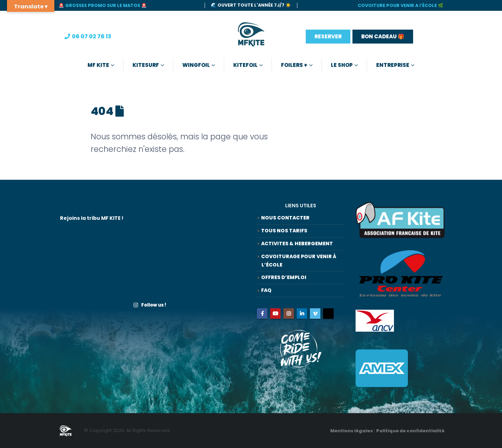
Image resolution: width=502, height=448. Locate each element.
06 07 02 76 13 (92, 36)
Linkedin (302, 317)
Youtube (275, 317)
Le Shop (342, 65)
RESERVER (328, 36)
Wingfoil (196, 65)
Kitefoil (245, 65)
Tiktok (328, 317)
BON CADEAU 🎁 (383, 36)
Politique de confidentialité (410, 431)
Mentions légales (352, 431)
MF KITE (98, 65)
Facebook (262, 317)
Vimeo (315, 317)
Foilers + (294, 65)
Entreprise (393, 65)
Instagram (289, 317)
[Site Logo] (251, 36)
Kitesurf (146, 65)
